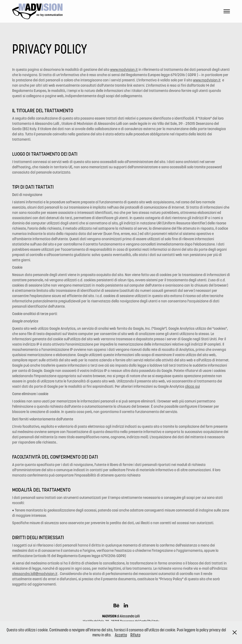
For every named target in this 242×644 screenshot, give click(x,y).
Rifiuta (135, 635)
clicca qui (192, 386)
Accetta (121, 635)
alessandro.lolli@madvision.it (35, 574)
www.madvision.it (124, 70)
